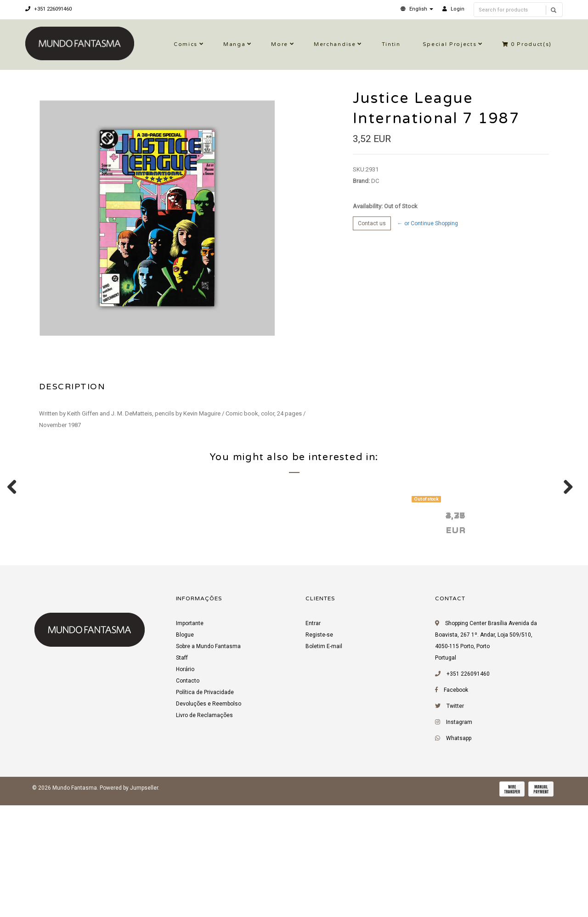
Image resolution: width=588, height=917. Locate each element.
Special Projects (450, 44)
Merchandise (335, 44)
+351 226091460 (48, 9)
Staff (182, 773)
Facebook (456, 805)
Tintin (391, 44)
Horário (185, 785)
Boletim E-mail (324, 762)
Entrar (313, 739)
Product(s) (527, 44)
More (280, 44)
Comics (186, 44)
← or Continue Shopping (428, 223)
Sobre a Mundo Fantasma (208, 762)
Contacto (188, 796)
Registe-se (319, 750)
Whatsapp (459, 854)
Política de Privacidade (205, 808)
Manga (234, 44)
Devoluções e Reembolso (209, 819)
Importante (190, 739)
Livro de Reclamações (204, 831)
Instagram (459, 837)
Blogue (185, 750)
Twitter (455, 821)
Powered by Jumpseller (129, 903)
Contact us (372, 223)
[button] (417, 9)
